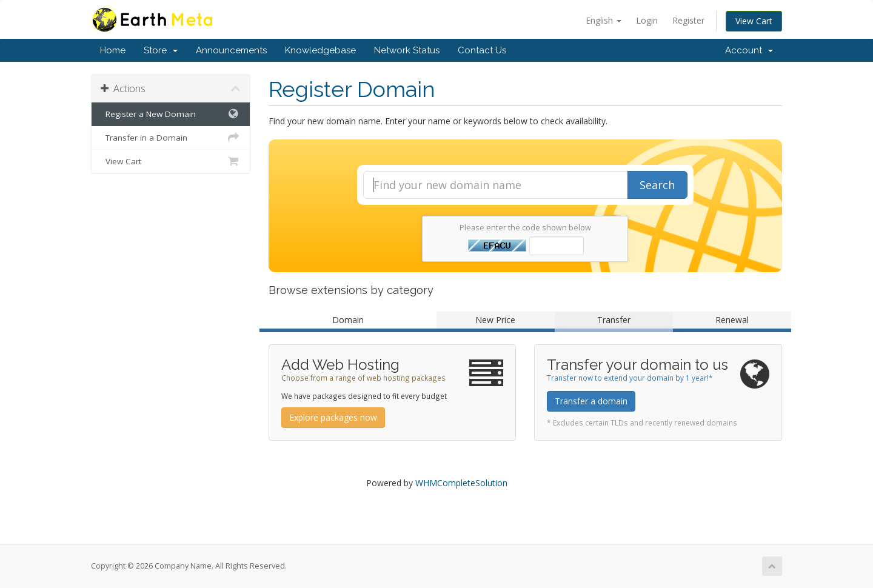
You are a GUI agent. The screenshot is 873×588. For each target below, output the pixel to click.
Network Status (407, 50)
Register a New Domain (171, 114)
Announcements (231, 50)
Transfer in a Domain (171, 138)
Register (688, 20)
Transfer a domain (591, 401)
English (604, 20)
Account (749, 50)
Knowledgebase (320, 50)
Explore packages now (333, 417)
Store (161, 50)
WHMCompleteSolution (461, 483)
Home (113, 50)
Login (647, 20)
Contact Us (482, 50)
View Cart (754, 21)
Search (657, 185)
